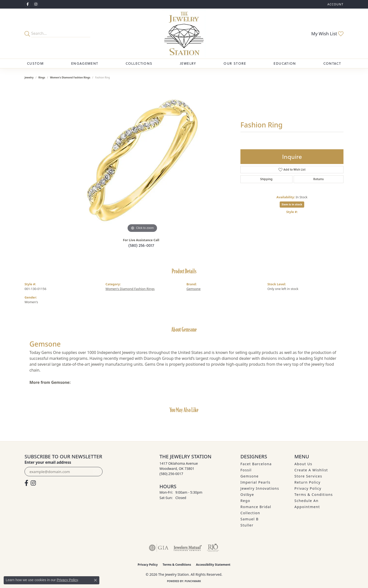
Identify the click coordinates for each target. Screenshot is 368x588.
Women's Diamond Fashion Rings (70, 77)
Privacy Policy (308, 488)
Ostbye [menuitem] (247, 494)
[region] (142, 160)
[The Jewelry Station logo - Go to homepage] (184, 34)
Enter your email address (48, 462)
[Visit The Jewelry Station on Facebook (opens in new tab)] (27, 4)
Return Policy (308, 482)
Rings (42, 77)
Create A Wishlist (311, 470)
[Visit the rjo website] (213, 548)
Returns (319, 179)
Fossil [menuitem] (246, 470)
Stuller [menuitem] (247, 525)
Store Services (308, 476)
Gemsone (194, 289)
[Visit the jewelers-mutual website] (188, 548)
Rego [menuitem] (245, 501)
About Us (303, 464)
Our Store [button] (235, 63)
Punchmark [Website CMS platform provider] (193, 581)
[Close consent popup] (95, 580)
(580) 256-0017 (141, 245)
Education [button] (285, 63)
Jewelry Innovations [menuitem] (260, 488)
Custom (35, 63)
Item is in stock (292, 204)
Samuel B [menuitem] (250, 519)
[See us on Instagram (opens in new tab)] (36, 4)
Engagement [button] (85, 63)
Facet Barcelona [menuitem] (256, 464)
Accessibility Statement (213, 565)
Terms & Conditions (314, 494)
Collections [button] (139, 63)
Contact (332, 63)
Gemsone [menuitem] (250, 476)
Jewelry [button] (188, 63)
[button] (335, 4)
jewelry (29, 77)
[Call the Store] (171, 474)
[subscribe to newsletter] (96, 472)
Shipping (266, 179)
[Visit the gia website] (159, 548)
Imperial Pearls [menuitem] (255, 482)
